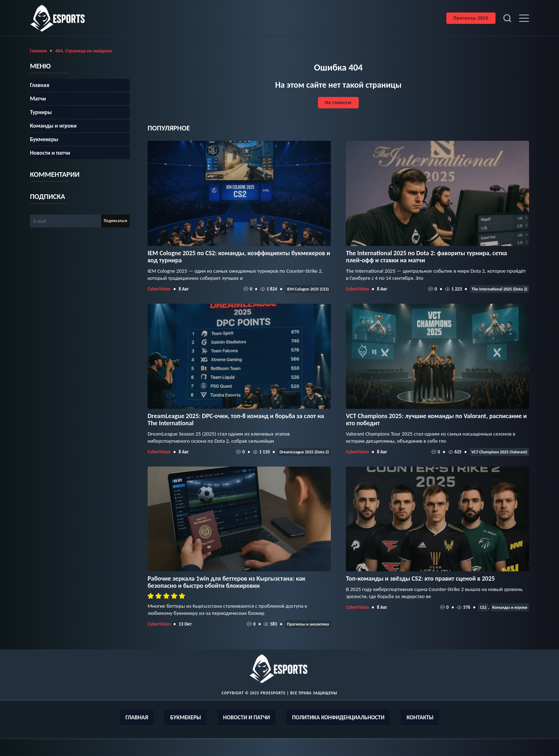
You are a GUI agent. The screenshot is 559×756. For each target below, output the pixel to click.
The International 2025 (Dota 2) (499, 289)
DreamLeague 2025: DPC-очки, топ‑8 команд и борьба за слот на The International (236, 420)
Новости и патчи (50, 153)
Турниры (41, 112)
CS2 (483, 607)
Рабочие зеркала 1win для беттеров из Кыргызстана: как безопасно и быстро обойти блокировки (226, 582)
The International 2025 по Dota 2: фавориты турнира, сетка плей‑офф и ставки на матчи (426, 257)
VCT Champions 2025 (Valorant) (499, 452)
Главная (40, 85)
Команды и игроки (510, 607)
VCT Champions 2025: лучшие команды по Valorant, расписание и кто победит (436, 420)
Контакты (420, 717)
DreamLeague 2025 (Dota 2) (304, 452)
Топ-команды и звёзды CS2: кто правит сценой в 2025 (420, 578)
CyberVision (159, 289)
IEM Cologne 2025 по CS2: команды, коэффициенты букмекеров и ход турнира (239, 257)
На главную (338, 102)
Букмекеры (44, 139)
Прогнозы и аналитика (308, 624)
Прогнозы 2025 (471, 18)
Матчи (38, 99)
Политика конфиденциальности (338, 717)
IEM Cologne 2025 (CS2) (308, 289)
